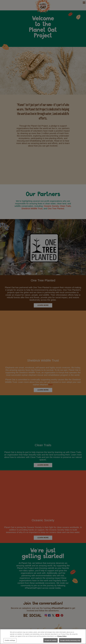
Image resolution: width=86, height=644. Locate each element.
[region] (43, 637)
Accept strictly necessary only (70, 640)
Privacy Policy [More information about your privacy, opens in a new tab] (62, 636)
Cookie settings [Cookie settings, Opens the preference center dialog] (10, 640)
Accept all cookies (51, 640)
